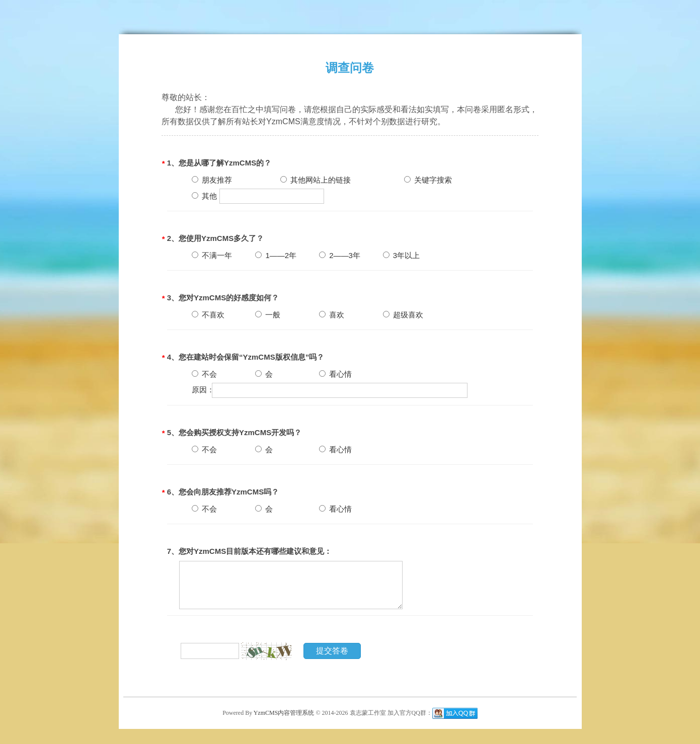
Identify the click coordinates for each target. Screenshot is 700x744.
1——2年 (276, 255)
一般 (268, 315)
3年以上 (402, 255)
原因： (203, 390)
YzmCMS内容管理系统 (285, 712)
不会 (204, 374)
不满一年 (212, 255)
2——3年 (340, 255)
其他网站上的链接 (316, 180)
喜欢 (332, 315)
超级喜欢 (403, 315)
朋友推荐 (212, 180)
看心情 (335, 374)
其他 (204, 196)
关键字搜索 (428, 180)
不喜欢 (208, 315)
